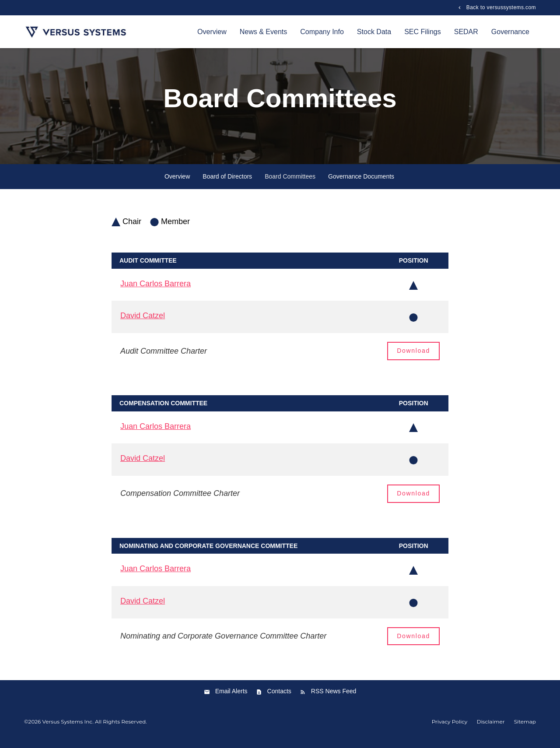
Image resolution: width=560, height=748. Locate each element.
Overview (212, 32)
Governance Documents (361, 183)
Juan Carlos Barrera (156, 289)
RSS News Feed (334, 697)
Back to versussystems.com (500, 8)
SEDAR (466, 32)
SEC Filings (423, 32)
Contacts (279, 697)
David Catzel (143, 322)
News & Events (263, 32)
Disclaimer (490, 728)
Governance (510, 32)
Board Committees (290, 183)
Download (413, 357)
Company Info (322, 32)
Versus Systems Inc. (68, 728)
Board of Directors (227, 183)
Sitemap (525, 728)
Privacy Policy (450, 728)
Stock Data (374, 32)
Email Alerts (231, 697)
